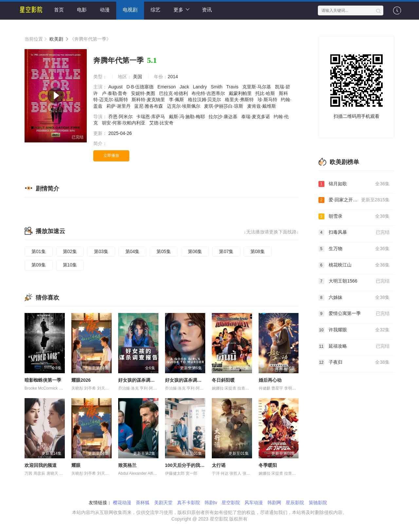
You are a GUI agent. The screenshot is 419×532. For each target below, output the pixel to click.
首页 (59, 10)
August (116, 87)
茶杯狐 (143, 503)
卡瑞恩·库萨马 (151, 117)
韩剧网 (274, 503)
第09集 (39, 265)
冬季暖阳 (268, 465)
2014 (173, 77)
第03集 (101, 251)
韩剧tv (211, 503)
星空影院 (231, 503)
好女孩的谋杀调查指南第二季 (148, 380)
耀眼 (76, 465)
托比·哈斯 (266, 93)
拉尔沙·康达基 (224, 117)
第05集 (164, 251)
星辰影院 (295, 503)
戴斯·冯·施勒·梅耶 (188, 117)
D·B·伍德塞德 (141, 87)
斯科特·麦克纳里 (149, 100)
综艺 (155, 10)
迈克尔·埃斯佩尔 (184, 106)
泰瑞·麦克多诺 (256, 117)
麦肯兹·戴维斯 (262, 106)
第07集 (226, 251)
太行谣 (219, 465)
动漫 (105, 10)
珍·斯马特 (268, 100)
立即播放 (111, 156)
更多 (182, 9)
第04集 (133, 251)
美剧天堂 (163, 503)
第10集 (70, 265)
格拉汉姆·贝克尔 (205, 100)
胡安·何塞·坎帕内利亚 (124, 123)
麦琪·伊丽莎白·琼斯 (224, 106)
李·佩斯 (177, 100)
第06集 (195, 251)
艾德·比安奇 (162, 123)
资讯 (207, 10)
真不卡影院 (189, 503)
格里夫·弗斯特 (240, 100)
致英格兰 (127, 465)
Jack (185, 87)
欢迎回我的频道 (41, 465)
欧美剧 (56, 39)
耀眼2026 (81, 380)
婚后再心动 (270, 380)
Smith (217, 87)
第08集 (258, 251)
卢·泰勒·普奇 (115, 93)
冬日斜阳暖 (223, 380)
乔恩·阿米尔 (121, 117)
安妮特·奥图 (144, 93)
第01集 (39, 251)
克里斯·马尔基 (257, 87)
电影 (82, 10)
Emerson (167, 87)
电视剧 (130, 10)
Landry (200, 87)
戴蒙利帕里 (241, 93)
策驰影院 (318, 503)
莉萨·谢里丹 (119, 106)
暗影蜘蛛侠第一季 (43, 380)
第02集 (70, 251)
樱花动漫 (122, 503)
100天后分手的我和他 (187, 465)
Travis (233, 87)
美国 (137, 77)
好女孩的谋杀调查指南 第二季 (195, 380)
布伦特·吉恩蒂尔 (209, 93)
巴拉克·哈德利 (174, 93)
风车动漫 (254, 503)
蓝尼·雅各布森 (149, 106)
